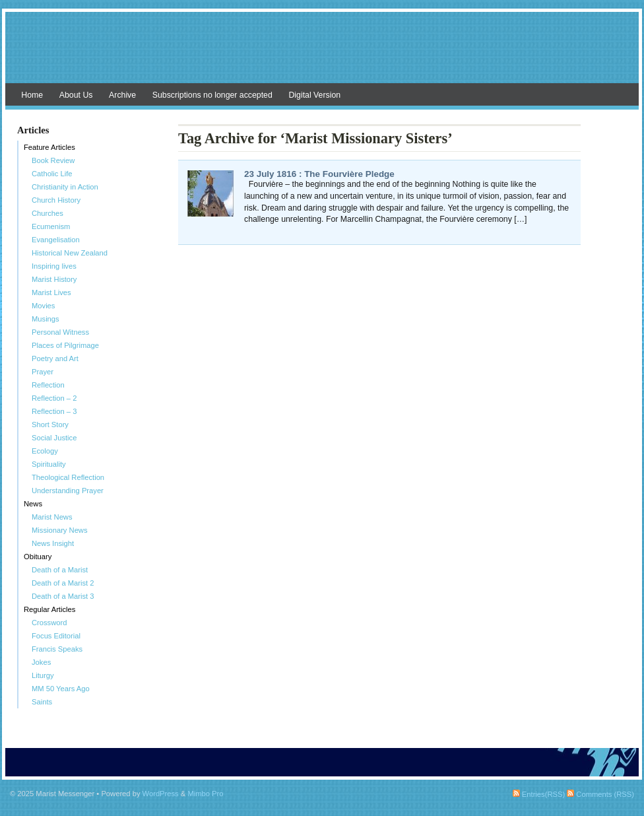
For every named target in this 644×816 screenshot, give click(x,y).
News (33, 504)
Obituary (38, 557)
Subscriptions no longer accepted (212, 95)
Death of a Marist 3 (63, 596)
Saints (42, 702)
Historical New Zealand (70, 253)
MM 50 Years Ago (61, 689)
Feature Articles (49, 147)
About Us (76, 95)
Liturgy (43, 675)
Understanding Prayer (68, 491)
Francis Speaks (57, 649)
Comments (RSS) (600, 794)
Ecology (45, 451)
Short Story (50, 425)
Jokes (41, 662)
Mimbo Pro (205, 794)
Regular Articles (49, 609)
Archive (122, 95)
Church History (56, 200)
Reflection (48, 385)
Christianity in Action (65, 187)
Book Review (53, 160)
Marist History (54, 279)
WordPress (161, 794)
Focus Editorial (56, 636)
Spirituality (49, 464)
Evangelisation (56, 240)
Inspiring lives (54, 266)
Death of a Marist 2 (63, 583)
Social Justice (54, 438)
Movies (43, 306)
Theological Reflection (68, 477)
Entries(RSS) (539, 794)
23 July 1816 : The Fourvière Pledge (319, 174)
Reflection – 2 (54, 398)
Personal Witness (60, 332)
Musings (46, 319)
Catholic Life (52, 174)
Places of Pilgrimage (65, 345)
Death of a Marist (60, 570)
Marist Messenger (322, 54)
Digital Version (314, 95)
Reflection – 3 (54, 411)
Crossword (49, 623)
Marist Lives (51, 292)
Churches (48, 213)
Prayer (43, 372)
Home (32, 95)
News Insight (53, 543)
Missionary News (60, 530)
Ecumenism (51, 226)
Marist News (52, 517)
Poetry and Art (55, 358)
